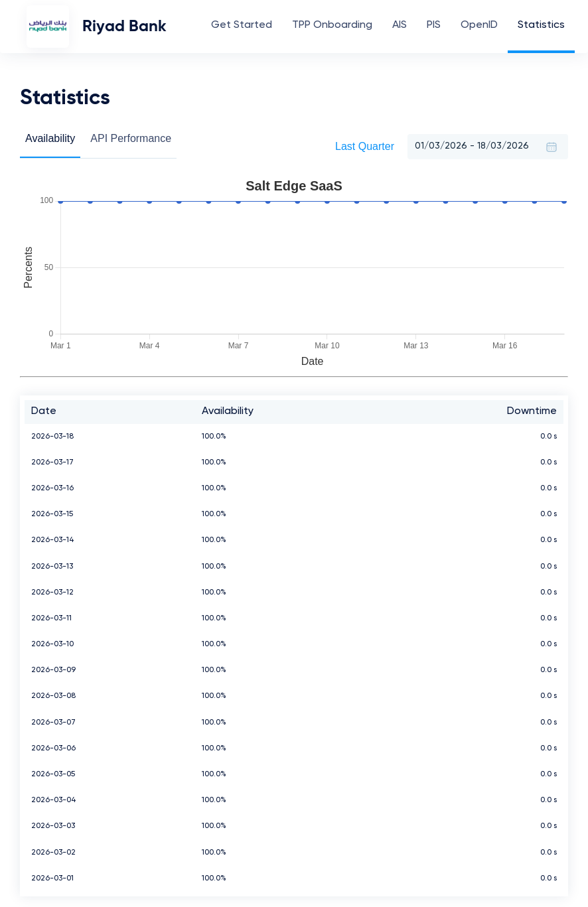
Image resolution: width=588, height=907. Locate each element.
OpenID (479, 25)
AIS (400, 25)
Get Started (242, 25)
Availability (50, 138)
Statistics (541, 25)
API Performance (131, 138)
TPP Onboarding (332, 25)
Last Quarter (365, 146)
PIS (434, 25)
